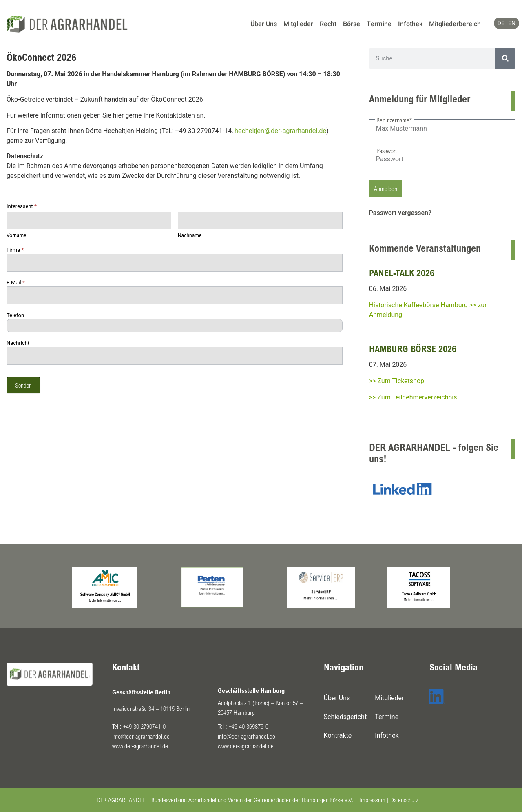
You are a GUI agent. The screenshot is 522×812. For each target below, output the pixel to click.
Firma (15, 250)
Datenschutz (404, 800)
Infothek (410, 24)
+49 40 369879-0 (249, 726)
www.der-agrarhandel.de (140, 746)
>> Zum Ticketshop (397, 381)
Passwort (387, 151)
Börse (352, 24)
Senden (23, 385)
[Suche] (505, 58)
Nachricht (18, 343)
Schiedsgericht (345, 717)
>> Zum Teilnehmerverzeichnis (413, 397)
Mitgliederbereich (455, 24)
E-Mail (16, 283)
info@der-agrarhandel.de (141, 736)
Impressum (372, 800)
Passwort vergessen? (400, 213)
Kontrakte (338, 735)
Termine (379, 24)
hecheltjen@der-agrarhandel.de (280, 131)
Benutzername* (394, 120)
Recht (328, 24)
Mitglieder (298, 24)
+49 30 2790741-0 (144, 726)
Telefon (15, 315)
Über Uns (264, 24)
